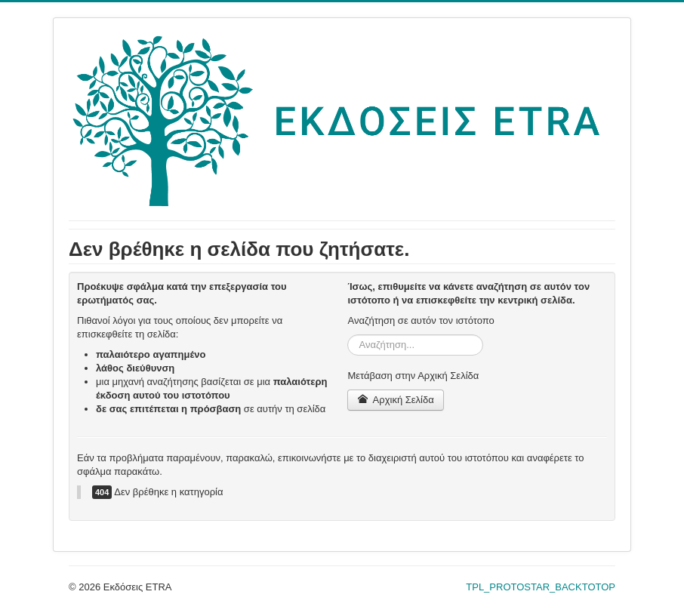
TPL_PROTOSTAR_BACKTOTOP (541, 587)
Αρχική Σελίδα (395, 400)
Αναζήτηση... (348, 335)
